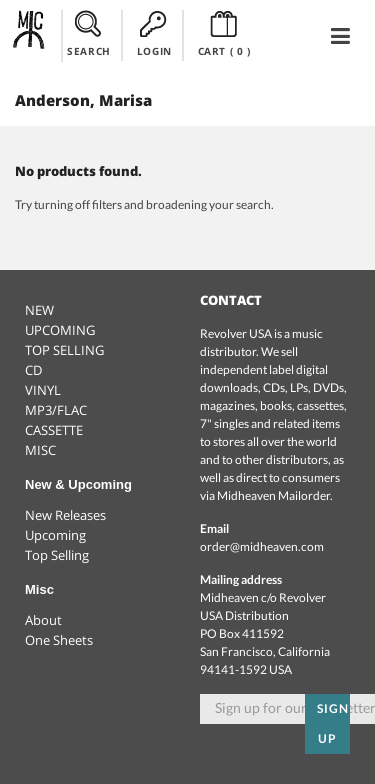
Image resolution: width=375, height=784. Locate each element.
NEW (39, 310)
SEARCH (89, 34)
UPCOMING (60, 330)
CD (33, 370)
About (43, 620)
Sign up (333, 723)
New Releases (65, 515)
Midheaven (29, 35)
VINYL (43, 390)
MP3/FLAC (56, 410)
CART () (224, 34)
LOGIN (154, 34)
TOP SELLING (64, 350)
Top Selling (57, 555)
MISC (40, 450)
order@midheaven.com (262, 546)
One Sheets (59, 640)
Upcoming (55, 535)
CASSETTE (54, 430)
